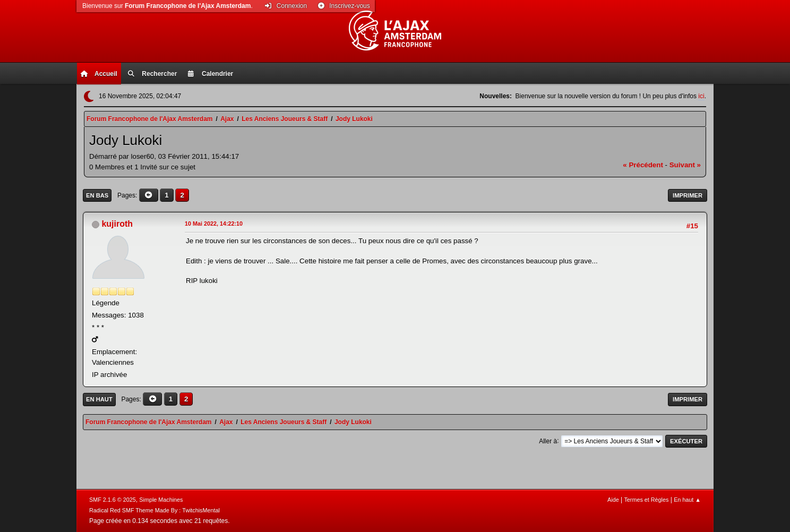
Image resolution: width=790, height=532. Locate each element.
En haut (99, 399)
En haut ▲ (687, 500)
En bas (97, 195)
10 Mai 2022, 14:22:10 (214, 224)
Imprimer (688, 195)
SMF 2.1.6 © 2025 (113, 500)
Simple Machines (161, 500)
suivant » (685, 165)
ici (701, 96)
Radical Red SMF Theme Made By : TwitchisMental (154, 510)
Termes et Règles (646, 500)
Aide (613, 500)
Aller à (548, 441)
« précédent (643, 165)
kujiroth (117, 224)
